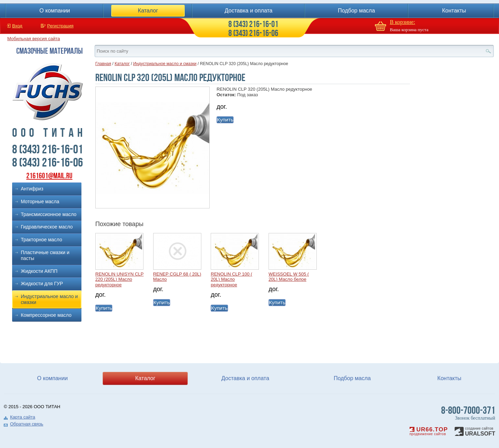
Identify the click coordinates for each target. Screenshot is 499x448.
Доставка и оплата (248, 11)
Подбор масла (356, 11)
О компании (55, 11)
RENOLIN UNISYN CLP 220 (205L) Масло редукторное (119, 279)
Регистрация (60, 26)
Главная (103, 64)
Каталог (148, 11)
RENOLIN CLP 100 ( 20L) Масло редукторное (231, 279)
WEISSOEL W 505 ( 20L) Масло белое (289, 277)
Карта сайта (23, 417)
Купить (225, 120)
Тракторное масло (41, 240)
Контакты (454, 11)
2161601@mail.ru (49, 176)
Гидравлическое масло (47, 227)
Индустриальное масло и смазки (49, 299)
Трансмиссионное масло (49, 214)
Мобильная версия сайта (34, 39)
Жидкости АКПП (39, 271)
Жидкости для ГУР (42, 284)
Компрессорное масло (46, 315)
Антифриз (32, 189)
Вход (17, 26)
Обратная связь (27, 424)
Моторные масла (40, 201)
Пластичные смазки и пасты (45, 255)
